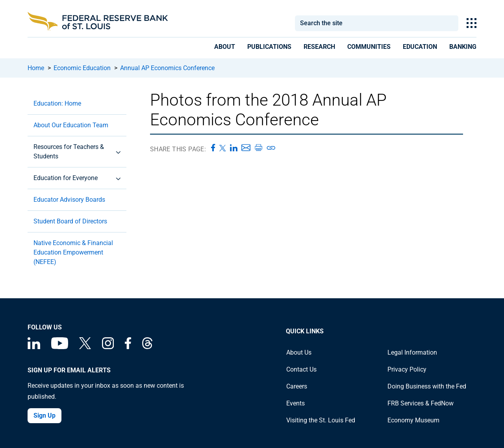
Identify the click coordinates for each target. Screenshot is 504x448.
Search (449, 23)
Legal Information (412, 352)
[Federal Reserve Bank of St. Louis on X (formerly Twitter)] (85, 347)
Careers (297, 386)
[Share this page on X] (223, 148)
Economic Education (82, 68)
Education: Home (57, 103)
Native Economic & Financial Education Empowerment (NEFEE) (73, 252)
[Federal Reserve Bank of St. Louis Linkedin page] (34, 347)
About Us (299, 352)
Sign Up (44, 415)
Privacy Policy (407, 369)
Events (296, 403)
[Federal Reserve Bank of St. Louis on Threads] (147, 347)
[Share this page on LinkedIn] (234, 148)
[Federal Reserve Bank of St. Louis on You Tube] (60, 347)
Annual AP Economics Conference (167, 68)
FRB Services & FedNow (421, 403)
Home (36, 68)
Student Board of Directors (70, 221)
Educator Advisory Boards (69, 200)
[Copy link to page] (271, 148)
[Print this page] (258, 148)
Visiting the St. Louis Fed (321, 420)
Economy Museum (413, 420)
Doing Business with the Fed (427, 386)
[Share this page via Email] (246, 148)
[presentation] (225, 48)
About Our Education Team (71, 125)
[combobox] (367, 23)
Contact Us (301, 369)
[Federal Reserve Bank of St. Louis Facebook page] (128, 347)
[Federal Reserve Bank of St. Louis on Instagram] (108, 347)
